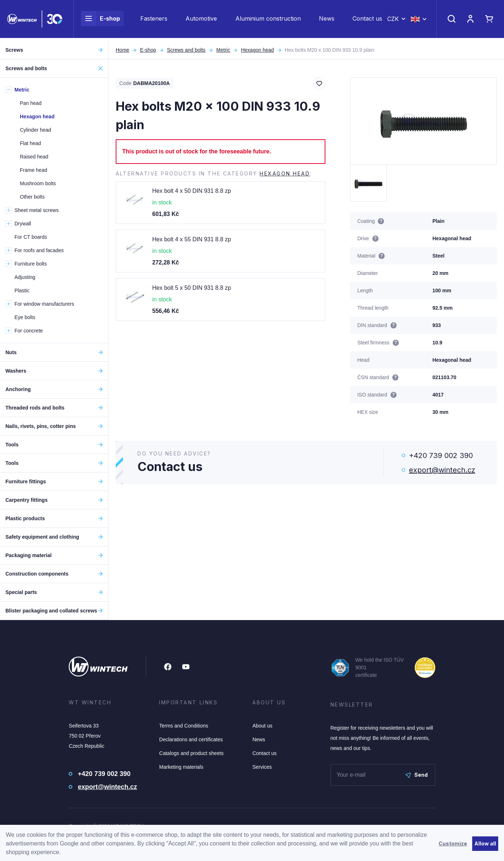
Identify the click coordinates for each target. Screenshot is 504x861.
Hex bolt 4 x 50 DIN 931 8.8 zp (192, 191)
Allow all (485, 843)
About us (262, 726)
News (327, 20)
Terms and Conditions (183, 726)
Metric (223, 50)
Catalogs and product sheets (191, 753)
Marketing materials (181, 767)
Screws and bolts (186, 50)
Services (262, 767)
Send (417, 775)
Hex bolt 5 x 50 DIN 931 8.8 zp (192, 288)
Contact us (367, 20)
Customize (453, 843)
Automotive (201, 20)
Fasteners (154, 20)
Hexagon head (257, 50)
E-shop (101, 20)
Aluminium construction (268, 20)
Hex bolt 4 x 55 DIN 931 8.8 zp (192, 239)
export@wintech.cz (442, 470)
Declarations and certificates (191, 739)
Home (122, 50)
